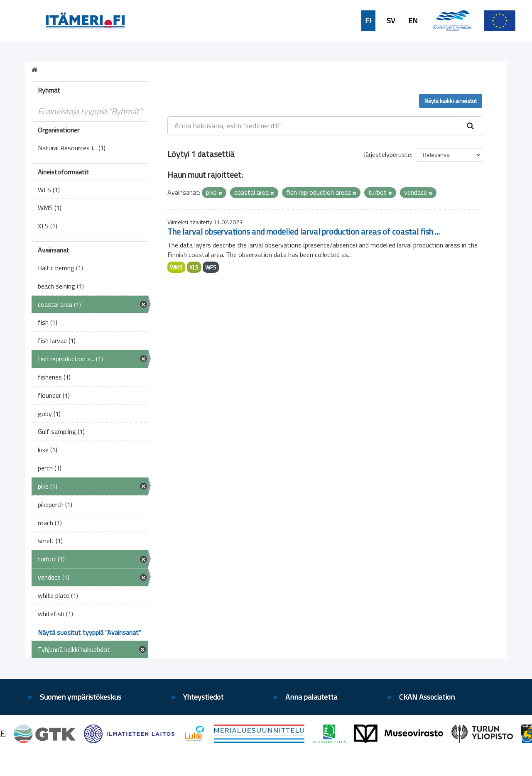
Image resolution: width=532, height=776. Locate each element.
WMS (176, 267)
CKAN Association (427, 697)
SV (391, 21)
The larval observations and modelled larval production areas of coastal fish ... (304, 231)
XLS (194, 267)
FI (368, 21)
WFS (211, 267)
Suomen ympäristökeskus (81, 697)
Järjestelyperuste (387, 154)
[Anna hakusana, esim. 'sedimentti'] (314, 126)
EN (413, 21)
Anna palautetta (311, 697)
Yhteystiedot (203, 697)
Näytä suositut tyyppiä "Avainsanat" (89, 632)
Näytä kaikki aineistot (451, 101)
